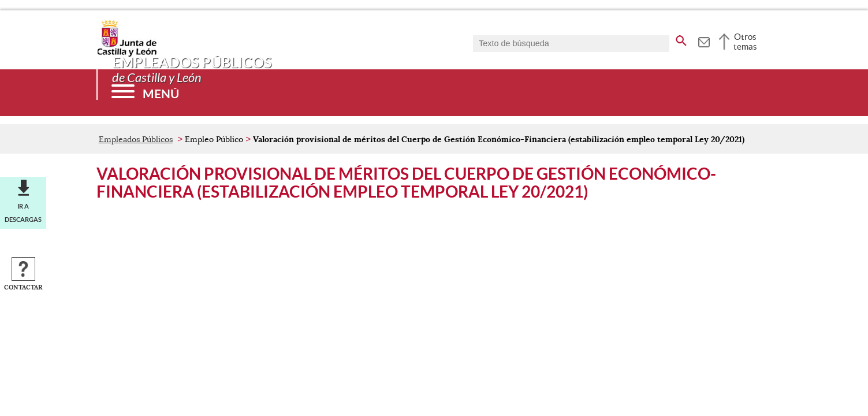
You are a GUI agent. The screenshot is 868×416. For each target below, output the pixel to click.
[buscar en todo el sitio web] (681, 39)
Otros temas (745, 42)
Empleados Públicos (136, 139)
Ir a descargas (23, 213)
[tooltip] (704, 40)
